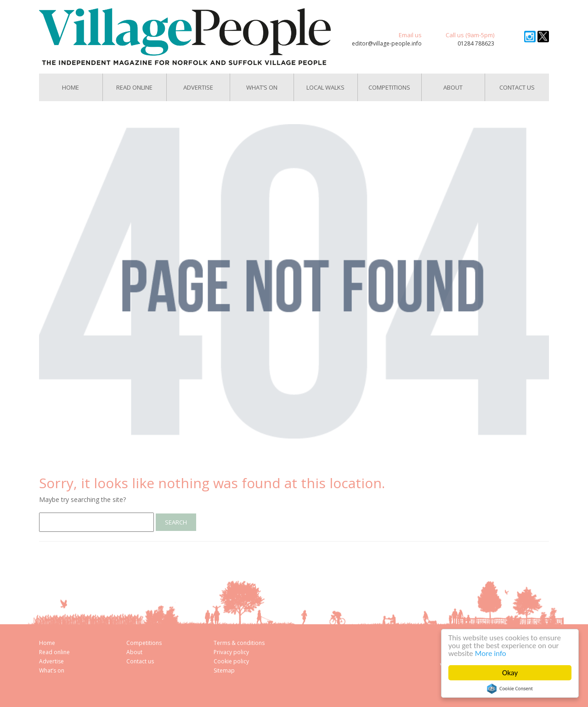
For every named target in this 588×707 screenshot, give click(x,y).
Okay (510, 673)
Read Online (134, 87)
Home (71, 87)
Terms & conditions (239, 643)
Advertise (198, 87)
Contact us (517, 87)
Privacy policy (231, 652)
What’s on (52, 670)
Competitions (389, 87)
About (453, 87)
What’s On (262, 87)
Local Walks (325, 87)
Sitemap (224, 670)
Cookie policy (231, 661)
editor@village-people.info (387, 43)
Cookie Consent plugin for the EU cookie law (510, 689)
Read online (54, 652)
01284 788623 (476, 43)
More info (491, 653)
